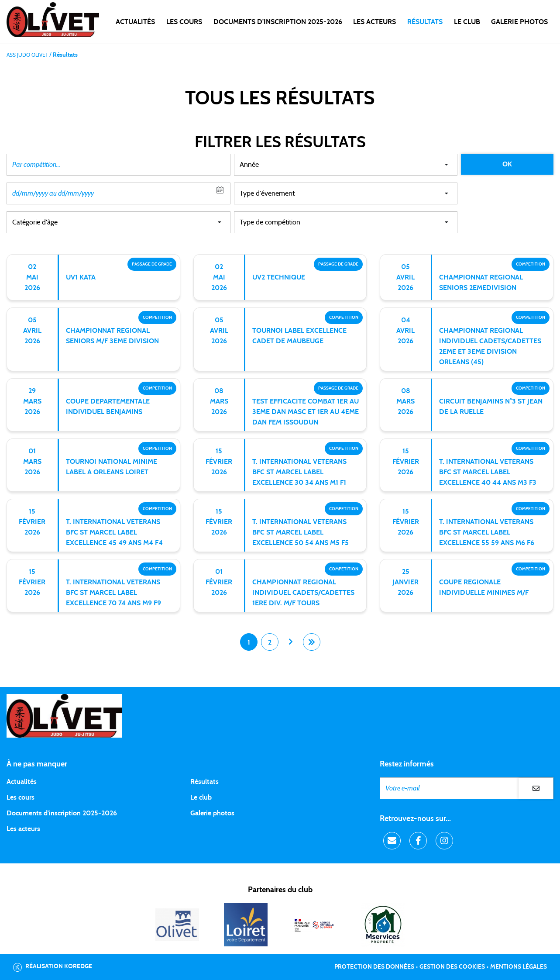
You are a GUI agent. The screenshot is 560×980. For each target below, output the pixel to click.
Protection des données (374, 967)
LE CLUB (467, 22)
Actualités (135, 22)
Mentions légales (519, 967)
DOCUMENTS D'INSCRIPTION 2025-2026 (278, 22)
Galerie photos (519, 22)
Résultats (425, 22)
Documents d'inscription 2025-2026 (62, 813)
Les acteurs (374, 22)
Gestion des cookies (452, 967)
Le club (201, 797)
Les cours (184, 22)
